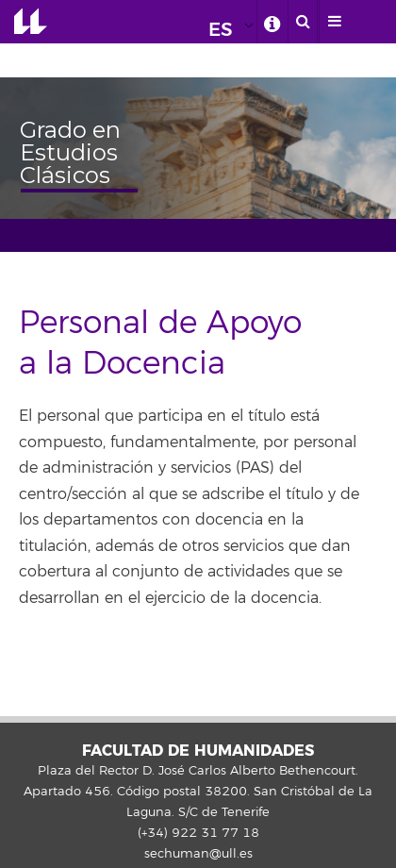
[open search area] (303, 22)
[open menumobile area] (334, 22)
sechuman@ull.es (198, 854)
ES (221, 30)
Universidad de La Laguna (31, 22)
